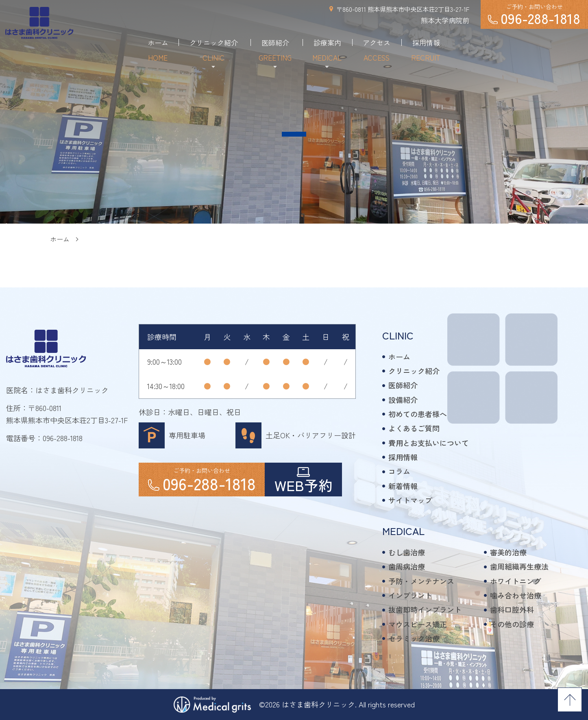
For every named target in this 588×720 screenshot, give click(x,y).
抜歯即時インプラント (425, 609)
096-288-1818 (63, 438)
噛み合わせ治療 (516, 595)
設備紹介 (403, 400)
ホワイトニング (516, 581)
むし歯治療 (407, 552)
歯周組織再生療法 (519, 566)
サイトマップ (410, 500)
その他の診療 (512, 624)
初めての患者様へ (418, 414)
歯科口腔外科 (512, 609)
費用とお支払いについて (429, 443)
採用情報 (403, 457)
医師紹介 (403, 385)
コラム (399, 471)
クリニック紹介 (414, 371)
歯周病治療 (407, 566)
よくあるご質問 (414, 428)
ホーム (60, 239)
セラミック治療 (414, 638)
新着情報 (403, 486)
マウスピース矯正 (418, 624)
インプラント (410, 595)
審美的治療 (508, 552)
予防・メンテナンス (421, 581)
